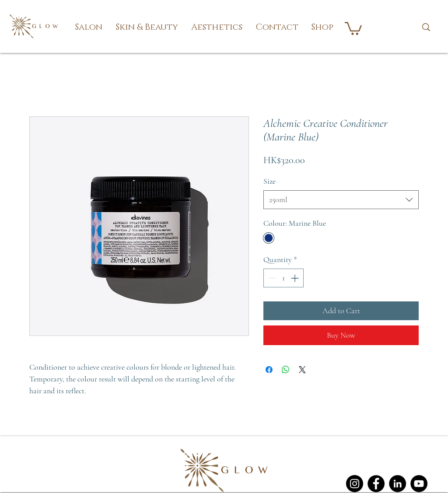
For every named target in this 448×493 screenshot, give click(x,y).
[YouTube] (419, 484)
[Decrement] (271, 278)
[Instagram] (355, 484)
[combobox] (341, 200)
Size (269, 181)
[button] (89, 27)
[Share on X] (302, 370)
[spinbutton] (283, 278)
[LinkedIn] (397, 484)
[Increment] (296, 278)
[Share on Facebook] (269, 370)
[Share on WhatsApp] (286, 370)
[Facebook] (376, 484)
